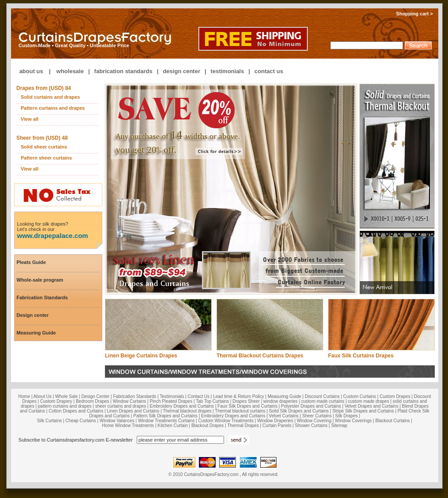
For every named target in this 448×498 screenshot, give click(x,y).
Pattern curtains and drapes (53, 108)
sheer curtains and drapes (121, 406)
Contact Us (199, 396)
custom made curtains (323, 401)
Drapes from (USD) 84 (44, 88)
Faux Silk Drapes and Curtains (247, 406)
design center (181, 71)
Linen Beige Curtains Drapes (141, 356)
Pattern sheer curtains (46, 158)
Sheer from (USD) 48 (42, 138)
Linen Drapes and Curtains (133, 411)
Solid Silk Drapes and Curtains (299, 411)
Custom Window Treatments (226, 421)
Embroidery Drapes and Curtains (182, 406)
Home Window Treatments (128, 426)
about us (31, 71)
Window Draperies (275, 421)
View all (30, 119)
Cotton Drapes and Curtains (76, 411)
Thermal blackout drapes (187, 411)
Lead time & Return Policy (239, 396)
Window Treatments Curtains (166, 421)
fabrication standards (123, 71)
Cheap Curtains (80, 421)
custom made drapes (368, 401)
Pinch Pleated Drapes (171, 401)
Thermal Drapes (243, 426)
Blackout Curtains (392, 421)
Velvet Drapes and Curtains (371, 406)
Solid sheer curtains (44, 147)
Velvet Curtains (284, 416)
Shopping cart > (417, 14)
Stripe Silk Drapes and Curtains (363, 411)
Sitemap (339, 426)
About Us (43, 396)
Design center (33, 315)
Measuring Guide (36, 333)
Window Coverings (353, 421)
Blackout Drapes (207, 426)
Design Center (95, 396)
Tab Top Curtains (212, 401)
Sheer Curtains (317, 416)
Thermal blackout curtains (240, 411)
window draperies (280, 401)
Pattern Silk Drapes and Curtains (166, 416)
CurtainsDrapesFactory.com (211, 474)
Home (24, 396)
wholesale (70, 71)
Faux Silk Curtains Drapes (361, 356)
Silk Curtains (49, 421)
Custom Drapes (395, 396)
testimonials (228, 71)
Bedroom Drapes (93, 401)
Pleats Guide (32, 262)
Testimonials (172, 396)
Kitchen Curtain (172, 426)
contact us (269, 71)
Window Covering (314, 421)
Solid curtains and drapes (50, 97)
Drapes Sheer (246, 401)
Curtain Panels (277, 426)
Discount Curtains (322, 396)
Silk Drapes (346, 416)
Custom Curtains (359, 396)
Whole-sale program (40, 280)
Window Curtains (130, 401)
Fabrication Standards (42, 297)
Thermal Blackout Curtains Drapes (260, 356)
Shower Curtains (311, 426)
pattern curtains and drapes (65, 406)
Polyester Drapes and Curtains (311, 406)
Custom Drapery (56, 401)
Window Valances (117, 421)
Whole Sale (66, 396)
